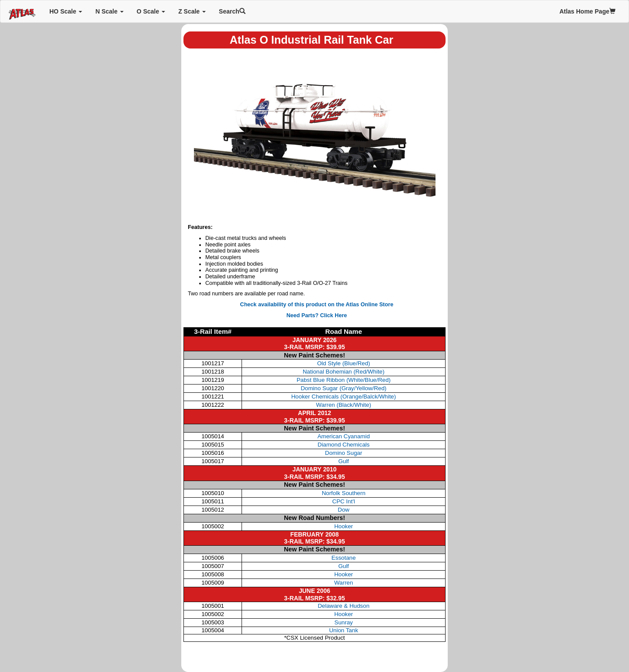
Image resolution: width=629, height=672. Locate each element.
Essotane (344, 558)
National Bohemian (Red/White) (344, 372)
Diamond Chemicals (344, 445)
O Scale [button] (151, 11)
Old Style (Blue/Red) (344, 363)
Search (232, 11)
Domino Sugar (344, 453)
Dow (344, 510)
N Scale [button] (109, 11)
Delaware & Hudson (343, 606)
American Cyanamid (344, 436)
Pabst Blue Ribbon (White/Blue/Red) (344, 380)
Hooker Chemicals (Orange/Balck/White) (344, 397)
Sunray (344, 622)
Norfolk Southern (344, 493)
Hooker (344, 526)
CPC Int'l (344, 501)
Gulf (343, 461)
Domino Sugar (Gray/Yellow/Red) (343, 388)
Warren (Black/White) (344, 405)
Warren (344, 583)
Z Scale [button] (192, 11)
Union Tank (343, 630)
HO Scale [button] (66, 11)
